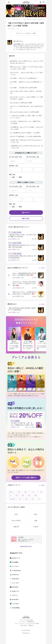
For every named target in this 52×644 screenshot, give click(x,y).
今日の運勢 (12, 499)
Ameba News (15, 600)
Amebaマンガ (15, 591)
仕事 (20, 499)
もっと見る (42, 268)
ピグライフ (15, 595)
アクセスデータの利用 (33, 624)
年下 (39, 499)
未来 (41, 492)
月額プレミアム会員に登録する (26, 478)
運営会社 (31, 625)
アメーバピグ (15, 583)
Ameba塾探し (15, 562)
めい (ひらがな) (31, 157)
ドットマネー (15, 566)
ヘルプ (22, 620)
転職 (26, 499)
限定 (19, 492)
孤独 (36, 496)
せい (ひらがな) (14, 157)
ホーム (9, 19)
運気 (23, 496)
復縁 (29, 496)
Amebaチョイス (16, 558)
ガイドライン (23, 622)
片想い (26, 492)
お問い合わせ (24, 625)
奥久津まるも (17, 19)
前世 (17, 496)
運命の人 (12, 492)
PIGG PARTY (15, 587)
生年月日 (12, 166)
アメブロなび (15, 604)
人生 (10, 496)
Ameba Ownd (15, 579)
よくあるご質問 (29, 620)
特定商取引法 (31, 622)
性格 (33, 499)
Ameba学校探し (16, 608)
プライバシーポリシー (20, 624)
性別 (10, 174)
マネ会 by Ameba (16, 571)
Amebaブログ (15, 575)
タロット (34, 492)
